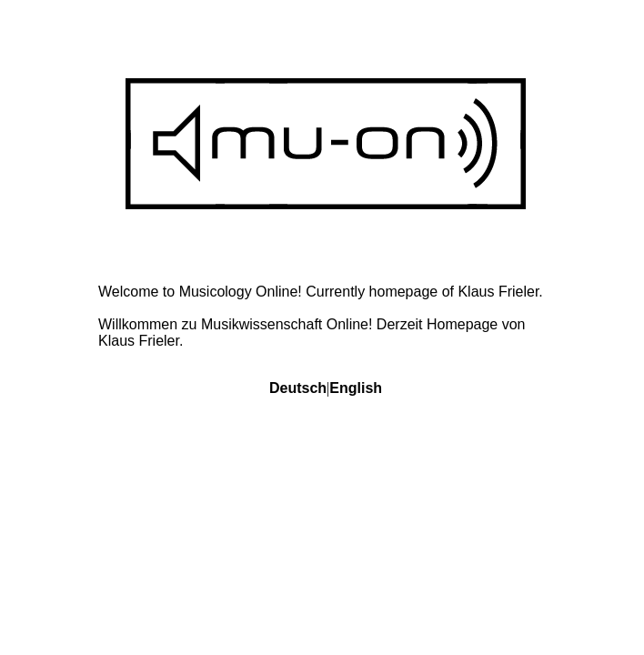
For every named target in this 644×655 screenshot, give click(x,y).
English (356, 388)
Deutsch (298, 388)
